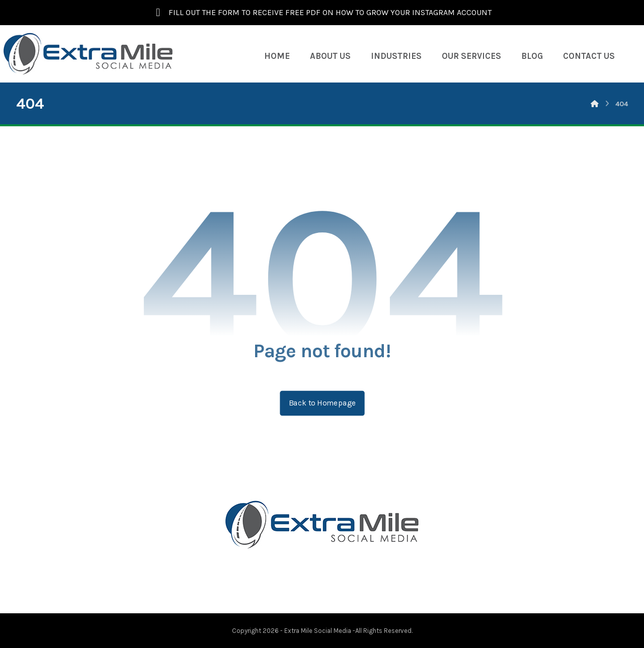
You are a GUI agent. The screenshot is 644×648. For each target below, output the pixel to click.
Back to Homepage (322, 403)
